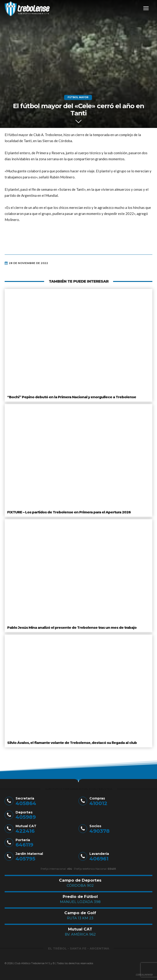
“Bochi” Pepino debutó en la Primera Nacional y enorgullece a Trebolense (72, 397)
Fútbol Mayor (78, 97)
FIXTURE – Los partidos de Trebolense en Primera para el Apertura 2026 (69, 512)
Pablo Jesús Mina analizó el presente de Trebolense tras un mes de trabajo (72, 627)
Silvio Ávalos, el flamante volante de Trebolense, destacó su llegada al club (72, 743)
